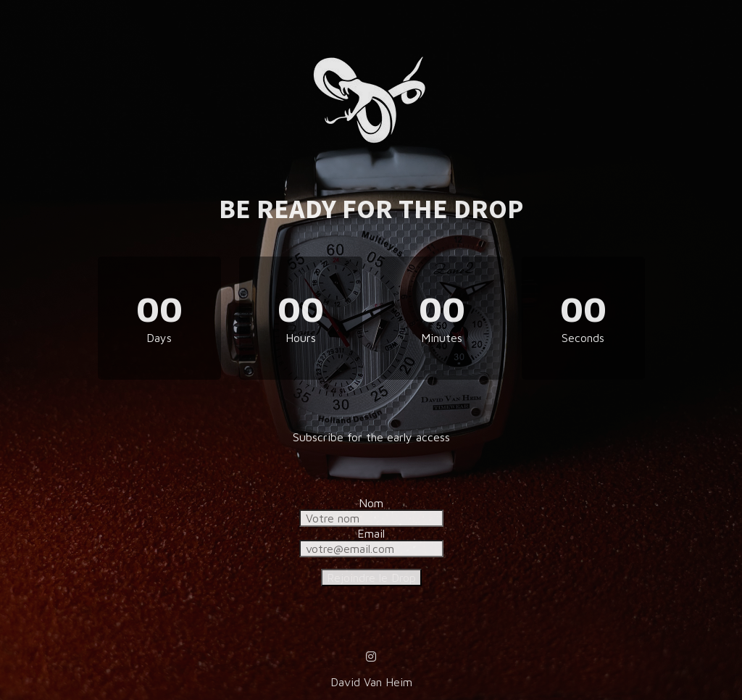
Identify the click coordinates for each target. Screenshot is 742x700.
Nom (371, 503)
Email (371, 533)
